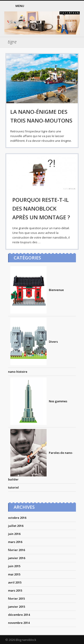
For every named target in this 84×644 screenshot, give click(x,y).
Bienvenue (36, 290)
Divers (33, 342)
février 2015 (16, 599)
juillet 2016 (16, 526)
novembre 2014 (19, 623)
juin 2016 (14, 534)
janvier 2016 (17, 558)
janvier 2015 (17, 607)
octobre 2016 (17, 518)
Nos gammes (38, 401)
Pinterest (66, 6)
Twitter (56, 6)
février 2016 (16, 550)
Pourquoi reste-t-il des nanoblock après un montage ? (41, 208)
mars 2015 (15, 590)
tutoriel (13, 487)
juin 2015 (14, 566)
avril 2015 (15, 582)
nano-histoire (18, 372)
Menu (20, 6)
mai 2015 (14, 574)
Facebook (47, 6)
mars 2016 (15, 542)
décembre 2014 (19, 615)
